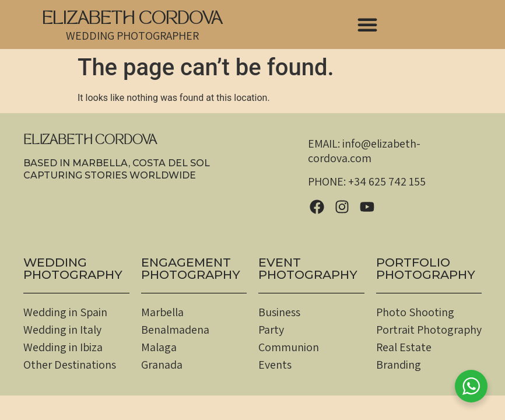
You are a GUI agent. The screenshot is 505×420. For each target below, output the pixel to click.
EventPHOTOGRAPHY (308, 268)
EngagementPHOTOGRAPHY (191, 268)
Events (275, 365)
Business (279, 312)
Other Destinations (70, 365)
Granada (162, 365)
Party (271, 330)
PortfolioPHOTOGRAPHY (426, 268)
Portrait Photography (429, 330)
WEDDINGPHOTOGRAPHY (73, 268)
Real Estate (404, 347)
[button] (367, 24)
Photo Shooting (415, 312)
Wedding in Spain (65, 312)
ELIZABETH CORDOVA (132, 20)
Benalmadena (175, 330)
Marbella (162, 312)
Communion (289, 347)
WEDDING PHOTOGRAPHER (132, 36)
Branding (399, 365)
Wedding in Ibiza (63, 347)
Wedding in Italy (62, 330)
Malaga (159, 347)
